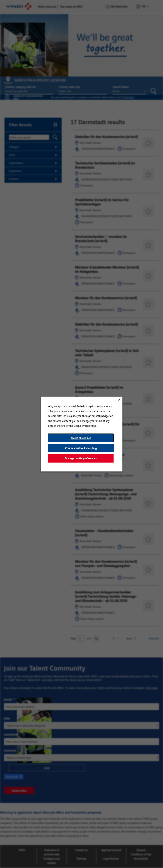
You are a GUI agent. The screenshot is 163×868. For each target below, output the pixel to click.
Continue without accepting (81, 448)
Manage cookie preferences (81, 458)
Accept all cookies (81, 438)
